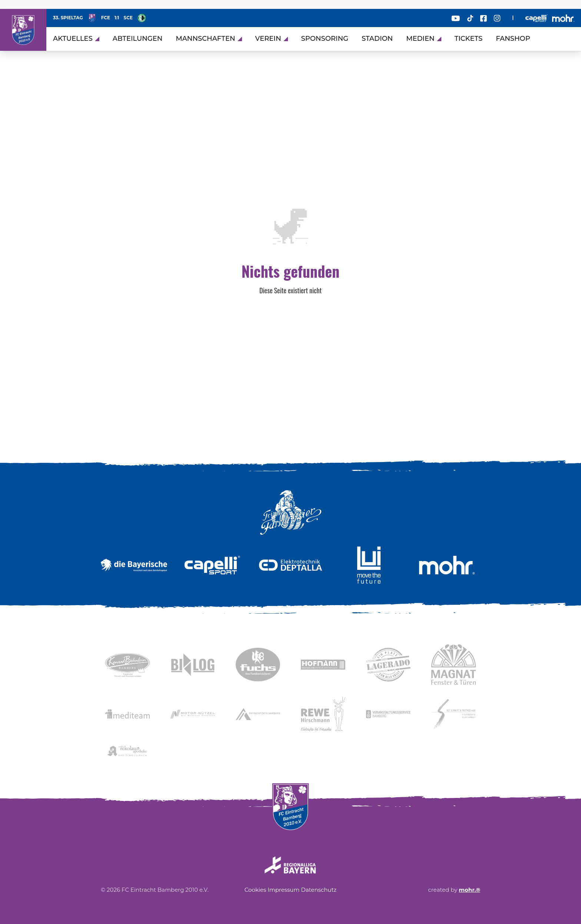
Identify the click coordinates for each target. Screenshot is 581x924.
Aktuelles (76, 39)
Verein (272, 39)
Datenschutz (319, 890)
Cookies (255, 890)
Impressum (283, 890)
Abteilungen (138, 39)
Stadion (377, 39)
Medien (424, 39)
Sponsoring (325, 39)
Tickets (469, 39)
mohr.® (469, 890)
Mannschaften (209, 39)
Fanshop (513, 39)
